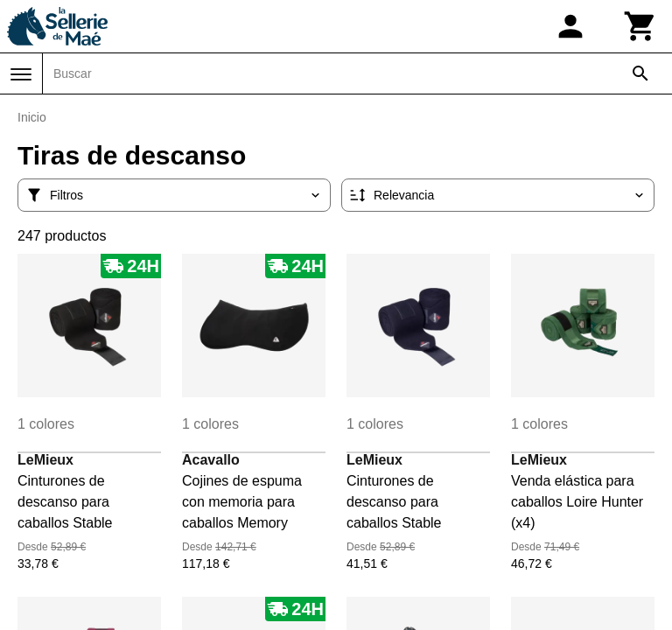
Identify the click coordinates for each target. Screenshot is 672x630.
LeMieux (45, 460)
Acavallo (211, 460)
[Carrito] (640, 26)
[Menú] (21, 74)
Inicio (32, 117)
